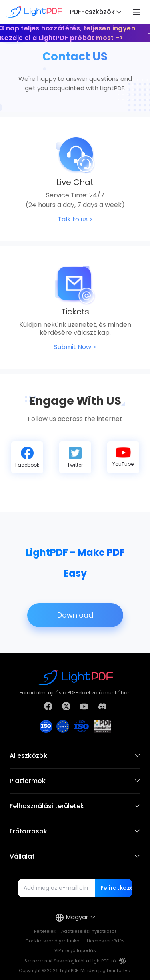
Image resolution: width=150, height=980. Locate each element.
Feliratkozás (116, 888)
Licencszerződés (106, 941)
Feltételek (45, 931)
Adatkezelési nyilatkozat (89, 931)
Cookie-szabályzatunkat (53, 941)
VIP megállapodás (75, 950)
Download (75, 615)
